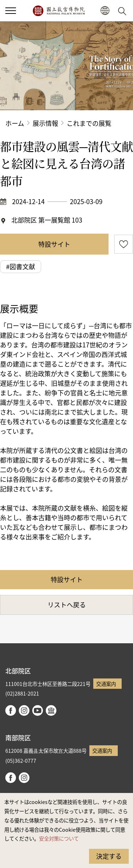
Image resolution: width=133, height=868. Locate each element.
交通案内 (106, 684)
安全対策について (59, 838)
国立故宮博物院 (59, 11)
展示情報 (45, 123)
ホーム (15, 123)
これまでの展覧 (89, 123)
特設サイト (54, 244)
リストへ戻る (67, 605)
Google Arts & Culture (51, 710)
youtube (38, 710)
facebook (11, 710)
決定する (109, 856)
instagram (24, 710)
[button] (11, 11)
